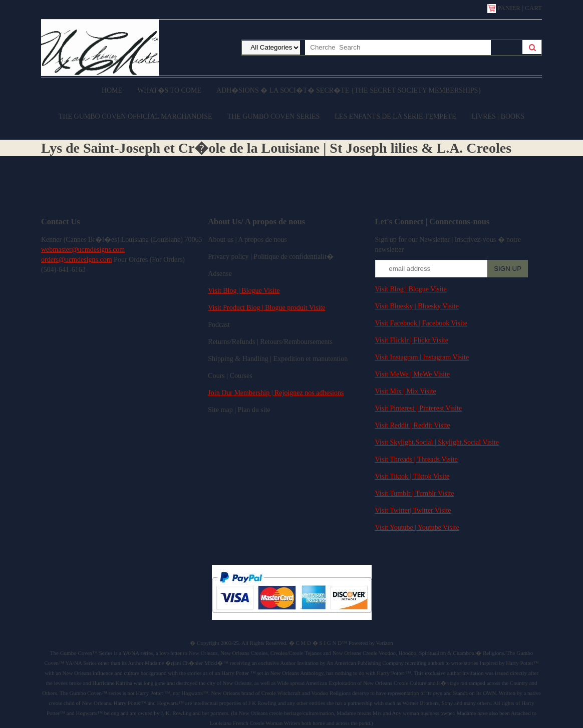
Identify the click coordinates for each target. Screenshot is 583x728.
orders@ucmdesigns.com (77, 260)
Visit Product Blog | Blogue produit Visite (266, 308)
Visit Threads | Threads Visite (416, 459)
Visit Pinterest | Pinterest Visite (419, 408)
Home (112, 90)
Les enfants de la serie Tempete (395, 116)
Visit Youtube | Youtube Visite (417, 527)
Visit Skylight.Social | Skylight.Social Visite (437, 442)
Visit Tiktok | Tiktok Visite (412, 476)
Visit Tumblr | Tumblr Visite (415, 493)
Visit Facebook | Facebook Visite (421, 323)
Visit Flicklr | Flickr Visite (412, 340)
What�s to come (169, 90)
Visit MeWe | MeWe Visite (412, 374)
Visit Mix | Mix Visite (406, 391)
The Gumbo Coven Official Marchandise (135, 116)
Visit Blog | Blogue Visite (244, 291)
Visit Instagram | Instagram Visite (422, 357)
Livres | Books (498, 116)
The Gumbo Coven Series (274, 116)
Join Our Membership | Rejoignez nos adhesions (276, 393)
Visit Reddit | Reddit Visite (413, 425)
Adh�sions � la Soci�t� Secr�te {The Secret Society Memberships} (349, 90)
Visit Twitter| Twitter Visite (413, 510)
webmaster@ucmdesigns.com (83, 250)
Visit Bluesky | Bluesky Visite (417, 306)
